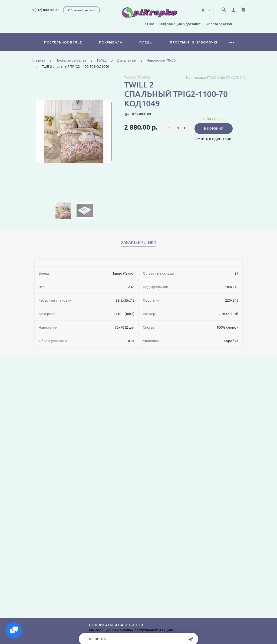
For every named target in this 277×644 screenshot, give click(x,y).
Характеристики (139, 242)
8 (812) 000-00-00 (45, 10)
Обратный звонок (82, 10)
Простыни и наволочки (194, 42)
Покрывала (111, 42)
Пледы (146, 42)
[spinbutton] (177, 128)
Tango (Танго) (137, 77)
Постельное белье (63, 42)
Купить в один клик (213, 139)
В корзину (214, 129)
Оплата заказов (219, 24)
